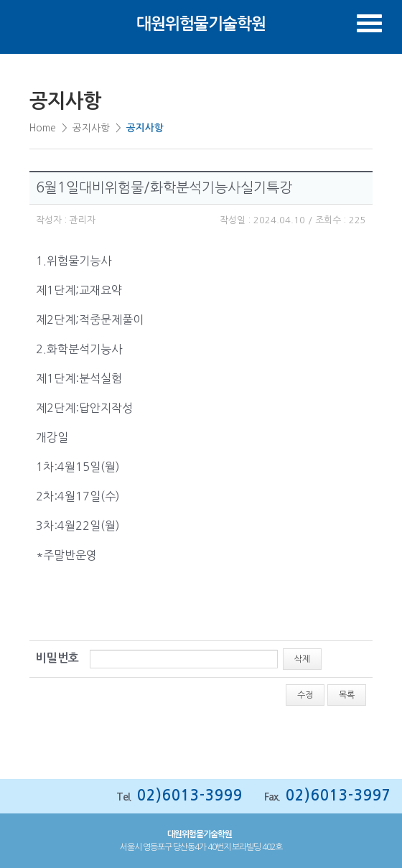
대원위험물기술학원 (201, 24)
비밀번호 (57, 658)
